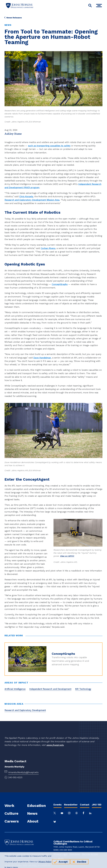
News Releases (13, 18)
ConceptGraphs (60, 284)
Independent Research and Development (50, 689)
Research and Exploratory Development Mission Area (32, 200)
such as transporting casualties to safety (49, 146)
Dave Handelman (42, 358)
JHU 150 (97, 805)
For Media (59, 859)
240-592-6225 (15, 777)
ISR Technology (83, 689)
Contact (85, 805)
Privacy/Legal (60, 854)
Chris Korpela (26, 196)
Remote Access (90, 854)
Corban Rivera (48, 248)
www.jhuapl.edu (55, 745)
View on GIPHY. (67, 556)
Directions (75, 854)
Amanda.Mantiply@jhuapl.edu (23, 772)
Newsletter (71, 805)
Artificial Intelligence (15, 689)
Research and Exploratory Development (25, 710)
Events (58, 805)
